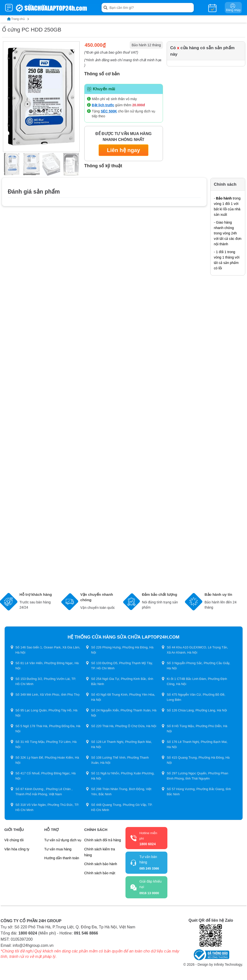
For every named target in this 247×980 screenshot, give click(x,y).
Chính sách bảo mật (100, 873)
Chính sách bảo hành (101, 864)
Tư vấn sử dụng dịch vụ (63, 840)
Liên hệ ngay (123, 150)
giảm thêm (118, 105)
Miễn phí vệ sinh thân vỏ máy (115, 99)
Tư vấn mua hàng (58, 849)
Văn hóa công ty (17, 849)
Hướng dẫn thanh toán (62, 858)
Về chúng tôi (14, 840)
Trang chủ (18, 19)
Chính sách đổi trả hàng (103, 840)
